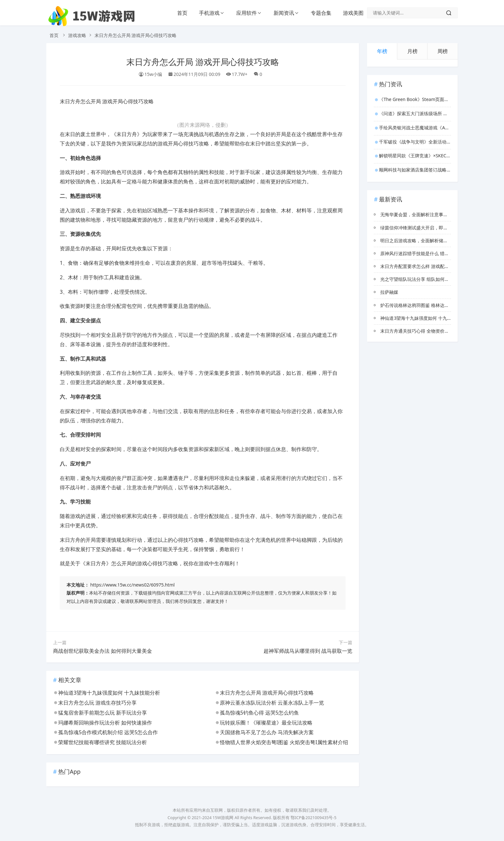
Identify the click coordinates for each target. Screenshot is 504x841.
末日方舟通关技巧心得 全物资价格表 (417, 331)
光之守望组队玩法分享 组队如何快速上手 (421, 279)
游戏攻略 (77, 35)
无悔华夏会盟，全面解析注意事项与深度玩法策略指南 (434, 214)
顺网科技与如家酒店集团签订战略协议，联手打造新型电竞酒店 (415, 170)
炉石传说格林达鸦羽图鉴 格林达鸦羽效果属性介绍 (430, 305)
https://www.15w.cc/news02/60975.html (133, 585)
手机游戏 (209, 13)
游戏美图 (353, 13)
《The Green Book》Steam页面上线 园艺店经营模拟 (415, 99)
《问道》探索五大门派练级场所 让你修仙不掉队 (415, 113)
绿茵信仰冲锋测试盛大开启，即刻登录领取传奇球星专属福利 (441, 228)
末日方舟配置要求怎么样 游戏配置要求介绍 (424, 266)
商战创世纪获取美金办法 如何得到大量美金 (103, 651)
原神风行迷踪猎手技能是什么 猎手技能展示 (424, 253)
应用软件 (247, 13)
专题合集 (321, 13)
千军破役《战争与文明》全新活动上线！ (415, 142)
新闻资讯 (284, 13)
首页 (182, 13)
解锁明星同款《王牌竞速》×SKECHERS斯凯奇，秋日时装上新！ (415, 156)
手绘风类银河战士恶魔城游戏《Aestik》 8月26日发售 (415, 128)
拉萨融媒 (389, 292)
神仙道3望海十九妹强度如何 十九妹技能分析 (425, 318)
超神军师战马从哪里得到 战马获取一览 (308, 651)
